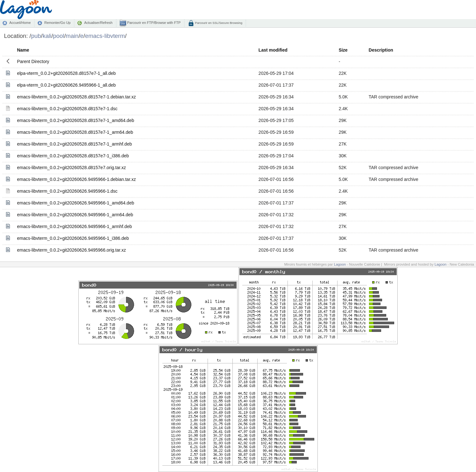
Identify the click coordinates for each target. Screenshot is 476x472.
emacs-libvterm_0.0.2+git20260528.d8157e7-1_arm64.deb (75, 132)
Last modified (273, 50)
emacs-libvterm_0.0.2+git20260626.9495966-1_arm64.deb (75, 215)
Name (23, 50)
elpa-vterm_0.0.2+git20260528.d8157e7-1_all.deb (66, 73)
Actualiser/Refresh (98, 23)
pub (36, 36)
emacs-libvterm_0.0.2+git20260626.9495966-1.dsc (67, 191)
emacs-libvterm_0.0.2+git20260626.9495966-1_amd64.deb (75, 203)
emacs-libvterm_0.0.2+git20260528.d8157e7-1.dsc (67, 109)
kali (47, 36)
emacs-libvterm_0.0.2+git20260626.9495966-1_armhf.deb (74, 226)
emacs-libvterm (105, 36)
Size (343, 50)
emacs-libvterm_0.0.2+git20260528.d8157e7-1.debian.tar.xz (76, 97)
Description (381, 50)
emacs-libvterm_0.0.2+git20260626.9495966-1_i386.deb (73, 238)
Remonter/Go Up (57, 23)
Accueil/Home (20, 23)
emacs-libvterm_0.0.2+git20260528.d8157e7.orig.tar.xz (71, 168)
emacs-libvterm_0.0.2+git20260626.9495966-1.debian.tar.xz (76, 179)
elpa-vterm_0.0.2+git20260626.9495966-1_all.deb (66, 85)
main (72, 36)
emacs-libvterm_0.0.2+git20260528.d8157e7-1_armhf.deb (74, 144)
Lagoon (340, 264)
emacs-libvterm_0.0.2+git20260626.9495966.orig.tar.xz (71, 250)
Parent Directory (33, 61)
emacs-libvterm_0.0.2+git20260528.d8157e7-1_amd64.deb (75, 120)
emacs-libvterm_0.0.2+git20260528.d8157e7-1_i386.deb (73, 156)
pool (59, 36)
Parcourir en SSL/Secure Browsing (218, 23)
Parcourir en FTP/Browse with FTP (153, 23)
